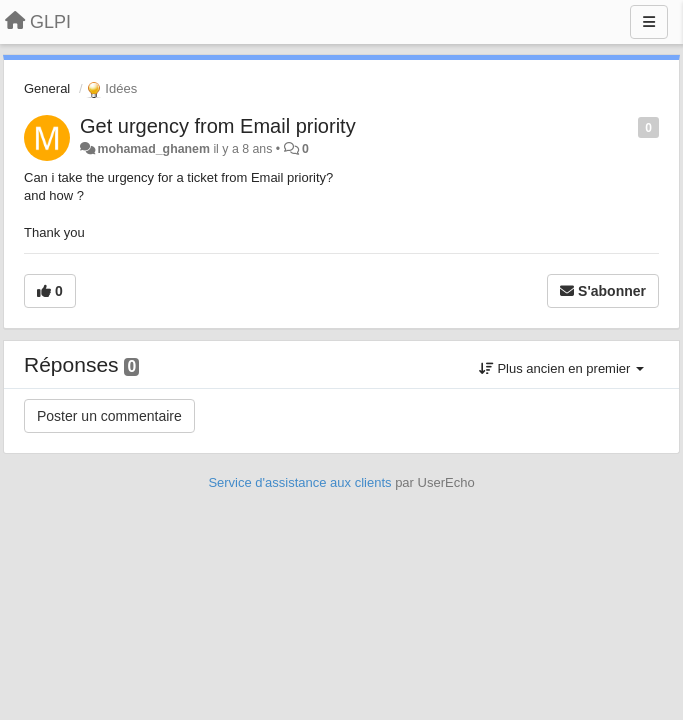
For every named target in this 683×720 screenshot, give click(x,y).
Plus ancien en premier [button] (561, 368)
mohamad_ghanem (153, 149)
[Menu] (649, 22)
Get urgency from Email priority (218, 126)
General (47, 88)
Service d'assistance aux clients (299, 482)
